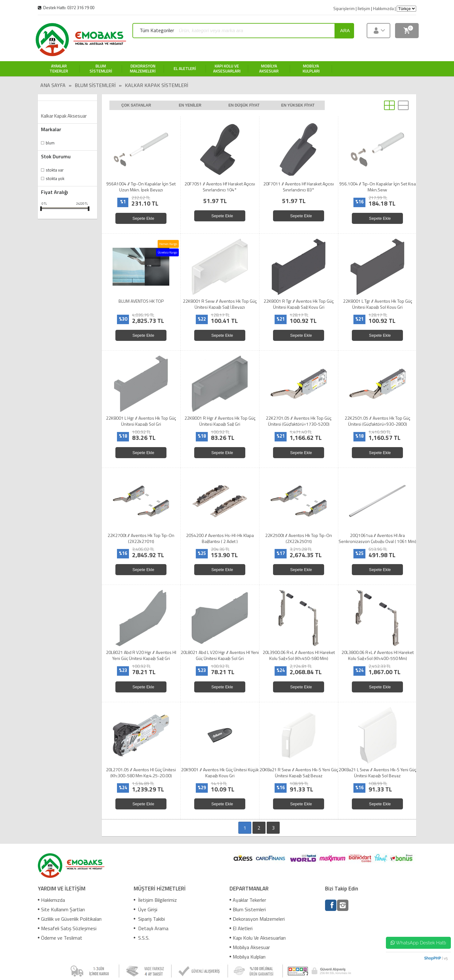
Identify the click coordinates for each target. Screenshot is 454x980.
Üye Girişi (146, 909)
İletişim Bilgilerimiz (155, 900)
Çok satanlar (136, 105)
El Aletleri (241, 928)
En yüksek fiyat (298, 105)
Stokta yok (55, 178)
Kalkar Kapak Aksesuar (64, 116)
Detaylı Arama (151, 928)
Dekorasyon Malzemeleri (257, 919)
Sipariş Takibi (149, 919)
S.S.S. (142, 938)
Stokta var (55, 170)
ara (345, 30)
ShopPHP (432, 958)
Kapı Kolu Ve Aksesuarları (258, 938)
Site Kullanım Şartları (61, 909)
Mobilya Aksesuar (250, 947)
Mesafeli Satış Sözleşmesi (67, 928)
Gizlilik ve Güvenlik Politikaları (70, 919)
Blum (50, 143)
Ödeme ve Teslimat (60, 938)
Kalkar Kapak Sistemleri (157, 85)
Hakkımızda (51, 900)
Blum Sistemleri (95, 85)
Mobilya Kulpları (247, 957)
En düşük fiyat (244, 105)
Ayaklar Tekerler (248, 900)
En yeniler (190, 105)
